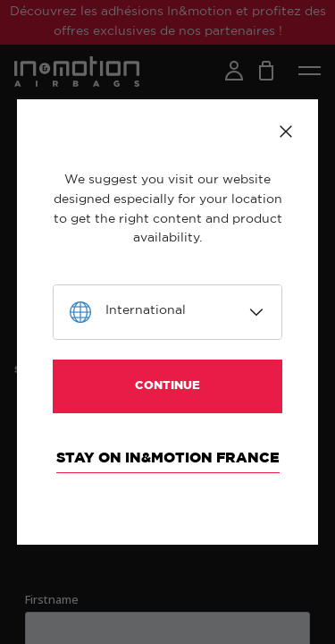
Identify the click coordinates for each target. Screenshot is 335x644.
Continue (167, 386)
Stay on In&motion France (168, 458)
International (146, 310)
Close (286, 131)
